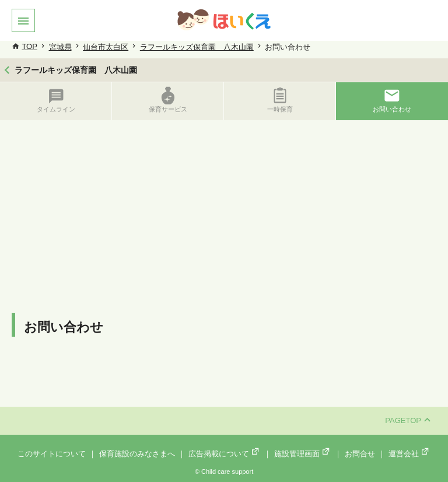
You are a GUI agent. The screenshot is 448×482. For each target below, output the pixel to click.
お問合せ (360, 454)
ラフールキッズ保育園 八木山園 (197, 47)
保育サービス (168, 99)
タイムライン (56, 99)
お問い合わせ (392, 99)
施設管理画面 (303, 454)
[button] (23, 20)
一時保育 (280, 99)
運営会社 (409, 454)
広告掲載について (225, 454)
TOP (29, 46)
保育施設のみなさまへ (137, 454)
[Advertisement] (224, 208)
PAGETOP (408, 420)
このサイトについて (52, 454)
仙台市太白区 (106, 47)
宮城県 (60, 47)
